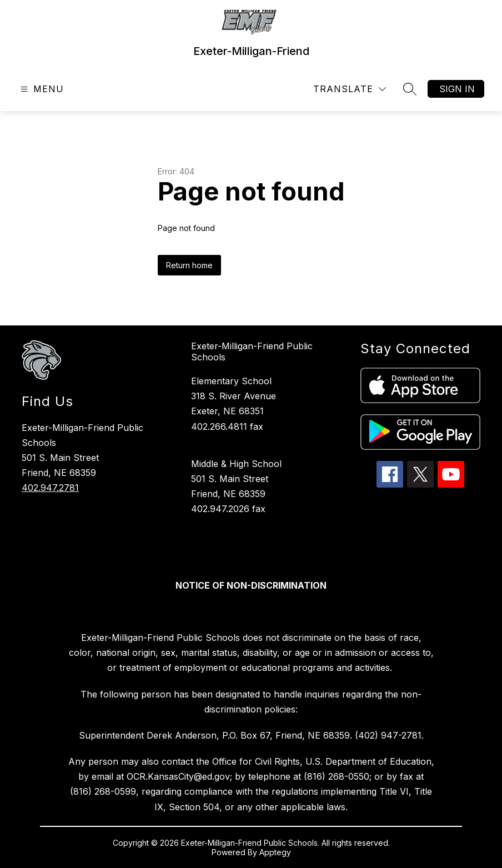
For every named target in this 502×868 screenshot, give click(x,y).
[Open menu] (41, 89)
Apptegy (275, 852)
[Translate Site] (350, 89)
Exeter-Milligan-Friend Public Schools (252, 352)
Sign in (457, 89)
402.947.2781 (50, 488)
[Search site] (410, 89)
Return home (189, 265)
